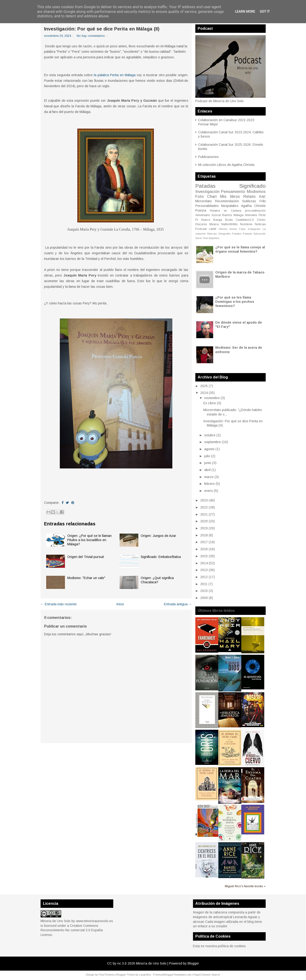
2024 (204, 393)
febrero (210, 484)
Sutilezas (249, 201)
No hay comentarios (91, 36)
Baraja (218, 220)
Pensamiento (233, 192)
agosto (209, 449)
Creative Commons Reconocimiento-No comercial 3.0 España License (72, 930)
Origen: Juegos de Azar (158, 536)
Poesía (201, 210)
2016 (204, 549)
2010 (204, 591)
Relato (249, 196)
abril (207, 470)
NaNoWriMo (230, 224)
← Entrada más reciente (59, 604)
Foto (200, 196)
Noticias (260, 224)
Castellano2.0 (245, 220)
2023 (204, 500)
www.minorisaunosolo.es (94, 921)
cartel (213, 229)
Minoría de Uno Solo (151, 963)
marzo (209, 477)
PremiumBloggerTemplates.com (172, 975)
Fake (242, 229)
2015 (204, 556)
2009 (204, 598)
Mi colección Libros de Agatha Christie (226, 165)
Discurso (201, 224)
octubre (210, 435)
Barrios (227, 215)
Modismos (256, 192)
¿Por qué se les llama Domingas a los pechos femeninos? (235, 302)
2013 (204, 570)
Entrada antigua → (178, 604)
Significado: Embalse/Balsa (161, 557)
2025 (204, 386)
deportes (214, 238)
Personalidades (207, 206)
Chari (212, 196)
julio (207, 456)
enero (209, 491)
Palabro (237, 234)
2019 (204, 528)
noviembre (212, 398)
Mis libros (230, 196)
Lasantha (145, 975)
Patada (247, 234)
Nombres (246, 224)
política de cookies (232, 946)
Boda (229, 220)
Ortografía (224, 234)
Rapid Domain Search (207, 975)
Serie (199, 238)
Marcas (212, 234)
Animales (251, 215)
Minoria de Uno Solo (56, 921)
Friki (263, 201)
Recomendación (227, 201)
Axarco (206, 220)
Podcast (201, 229)
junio (208, 463)
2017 (204, 542)
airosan (199, 922)
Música (214, 224)
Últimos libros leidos (216, 611)
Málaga (238, 215)
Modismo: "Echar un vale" (86, 578)
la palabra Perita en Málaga (115, 75)
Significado (252, 186)
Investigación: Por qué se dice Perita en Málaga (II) (102, 29)
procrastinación (255, 211)
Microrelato (204, 201)
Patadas (205, 186)
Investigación (207, 192)
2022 (204, 507)
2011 (204, 584)
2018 (204, 535)
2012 (204, 577)
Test (205, 238)
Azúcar (216, 215)
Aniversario (203, 215)
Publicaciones (208, 157)
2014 (204, 563)
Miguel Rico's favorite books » (245, 886)
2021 (204, 514)
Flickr (262, 215)
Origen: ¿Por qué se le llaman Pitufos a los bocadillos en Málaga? (89, 540)
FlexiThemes (106, 975)
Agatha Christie (253, 206)
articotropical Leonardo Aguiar (235, 917)
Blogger (193, 963)
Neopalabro (230, 206)
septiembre (213, 442)
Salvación (260, 234)
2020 (204, 521)
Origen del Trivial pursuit (86, 557)
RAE (262, 197)
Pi (197, 220)
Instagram (254, 229)
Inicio (120, 604)
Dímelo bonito (228, 229)
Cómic (261, 220)
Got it (265, 11)
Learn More (245, 11)
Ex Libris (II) (212, 403)
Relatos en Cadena (226, 211)
